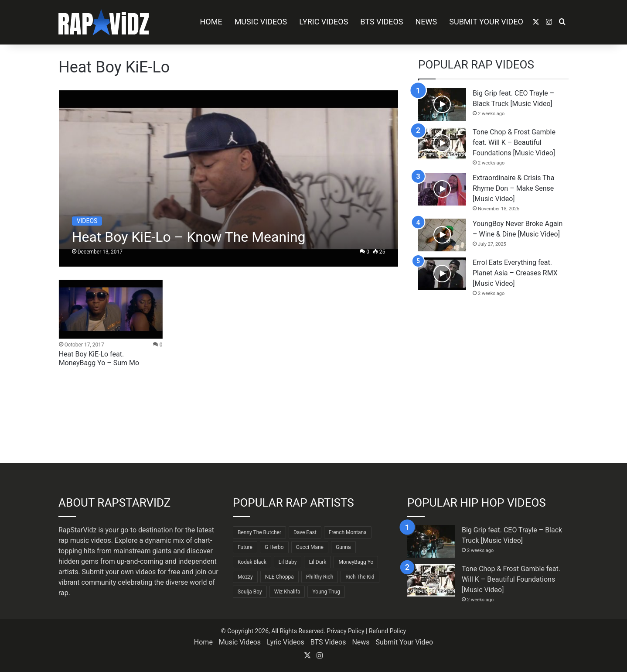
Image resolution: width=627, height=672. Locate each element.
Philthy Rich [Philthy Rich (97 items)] (320, 577)
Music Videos (261, 22)
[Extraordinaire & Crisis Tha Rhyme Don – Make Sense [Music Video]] (442, 189)
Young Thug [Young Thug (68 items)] (326, 592)
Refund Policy (387, 631)
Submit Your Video (486, 22)
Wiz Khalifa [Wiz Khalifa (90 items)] (287, 592)
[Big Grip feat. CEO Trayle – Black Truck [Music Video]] (442, 105)
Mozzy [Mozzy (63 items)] (245, 577)
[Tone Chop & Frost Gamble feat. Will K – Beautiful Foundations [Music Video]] (442, 143)
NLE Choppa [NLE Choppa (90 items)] (279, 577)
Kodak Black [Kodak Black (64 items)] (252, 562)
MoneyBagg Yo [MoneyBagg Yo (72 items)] (356, 562)
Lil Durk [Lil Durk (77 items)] (317, 562)
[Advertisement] (493, 380)
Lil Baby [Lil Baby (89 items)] (288, 562)
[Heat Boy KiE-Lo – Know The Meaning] (229, 178)
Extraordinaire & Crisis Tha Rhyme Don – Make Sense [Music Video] (513, 188)
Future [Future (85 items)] (245, 547)
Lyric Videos (324, 22)
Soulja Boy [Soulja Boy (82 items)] (250, 592)
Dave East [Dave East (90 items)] (305, 532)
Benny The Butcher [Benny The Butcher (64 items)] (259, 532)
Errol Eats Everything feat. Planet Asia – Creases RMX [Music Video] (515, 273)
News (426, 22)
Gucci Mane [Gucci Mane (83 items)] (310, 547)
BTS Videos (382, 22)
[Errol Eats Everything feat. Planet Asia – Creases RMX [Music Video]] (442, 274)
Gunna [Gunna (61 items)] (343, 547)
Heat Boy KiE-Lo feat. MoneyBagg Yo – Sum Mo (99, 358)
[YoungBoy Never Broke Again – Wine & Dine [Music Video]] (442, 235)
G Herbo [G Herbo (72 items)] (274, 547)
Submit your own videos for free (131, 572)
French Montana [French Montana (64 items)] (348, 532)
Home (211, 22)
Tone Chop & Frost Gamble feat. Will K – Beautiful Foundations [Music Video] (514, 142)
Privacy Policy (345, 631)
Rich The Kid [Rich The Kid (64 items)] (360, 577)
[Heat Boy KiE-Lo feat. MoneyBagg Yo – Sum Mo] (111, 309)
